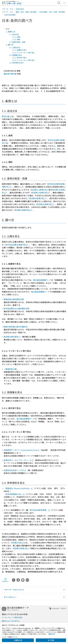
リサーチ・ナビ (7, 9)
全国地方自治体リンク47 (15, 470)
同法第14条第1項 (21, 548)
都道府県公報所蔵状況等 (14, 299)
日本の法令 (20, 9)
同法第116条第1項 (40, 193)
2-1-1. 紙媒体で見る (20, 50)
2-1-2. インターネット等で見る (24, 53)
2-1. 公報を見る (15, 47)
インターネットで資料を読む (12, 617)
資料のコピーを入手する (11, 621)
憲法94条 (7, 116)
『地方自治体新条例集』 (39, 510)
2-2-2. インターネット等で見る (24, 60)
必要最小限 (18, 640)
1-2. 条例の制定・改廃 (17, 42)
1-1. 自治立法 (14, 34)
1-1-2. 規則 (16, 39)
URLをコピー (5, 580)
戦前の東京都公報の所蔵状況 (16, 327)
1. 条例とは (11, 32)
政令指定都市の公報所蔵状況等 (16, 308)
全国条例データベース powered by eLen (22, 450)
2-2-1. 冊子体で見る (20, 58)
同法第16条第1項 (37, 198)
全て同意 (51, 640)
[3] (38, 170)
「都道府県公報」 (11, 369)
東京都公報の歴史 (12, 337)
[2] (54, 149)
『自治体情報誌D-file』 (14, 494)
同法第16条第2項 (45, 204)
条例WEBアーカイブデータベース (19, 460)
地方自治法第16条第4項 (16, 245)
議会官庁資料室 (10, 74)
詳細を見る (52, 634)
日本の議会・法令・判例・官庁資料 (52, 12)
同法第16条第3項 (23, 210)
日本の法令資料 (10, 15)
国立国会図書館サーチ (42, 280)
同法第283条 (17, 543)
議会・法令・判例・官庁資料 (26, 12)
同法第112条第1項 (40, 190)
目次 (7, 29)
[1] (54, 146)
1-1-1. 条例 (16, 37)
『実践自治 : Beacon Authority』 (18, 488)
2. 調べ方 (10, 45)
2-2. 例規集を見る (16, 55)
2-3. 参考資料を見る (16, 63)
